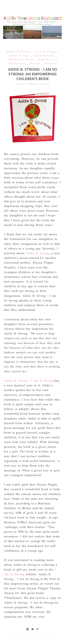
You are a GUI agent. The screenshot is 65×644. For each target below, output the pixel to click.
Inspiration (47, 59)
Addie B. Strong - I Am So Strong (29, 381)
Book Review (20, 55)
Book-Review (44, 55)
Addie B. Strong (37, 253)
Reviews (50, 63)
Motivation (18, 63)
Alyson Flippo (46, 51)
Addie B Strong (19, 51)
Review (36, 63)
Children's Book (21, 59)
